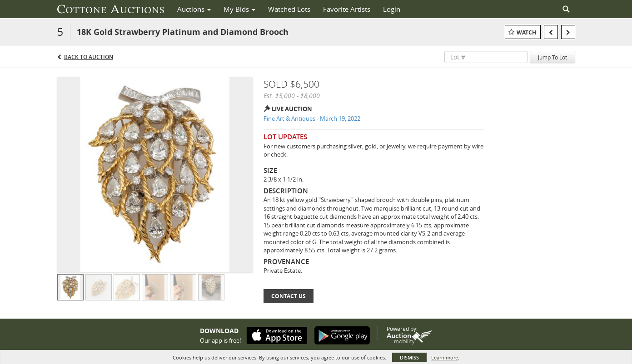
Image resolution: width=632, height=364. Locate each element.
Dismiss (409, 357)
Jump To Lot (552, 57)
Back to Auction (89, 57)
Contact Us (289, 296)
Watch (526, 32)
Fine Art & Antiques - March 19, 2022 (312, 118)
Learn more (445, 357)
